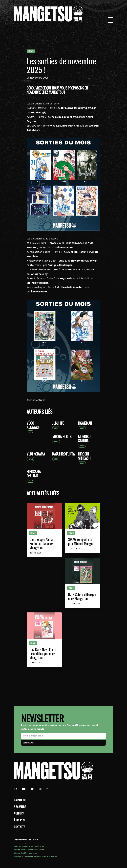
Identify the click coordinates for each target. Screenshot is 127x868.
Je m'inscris (29, 743)
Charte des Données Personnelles (29, 850)
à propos (19, 820)
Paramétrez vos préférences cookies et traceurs (35, 857)
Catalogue (20, 800)
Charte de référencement (25, 853)
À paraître (20, 807)
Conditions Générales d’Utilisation (29, 846)
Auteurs (19, 813)
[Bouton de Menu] (110, 20)
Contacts (19, 827)
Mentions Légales (22, 843)
